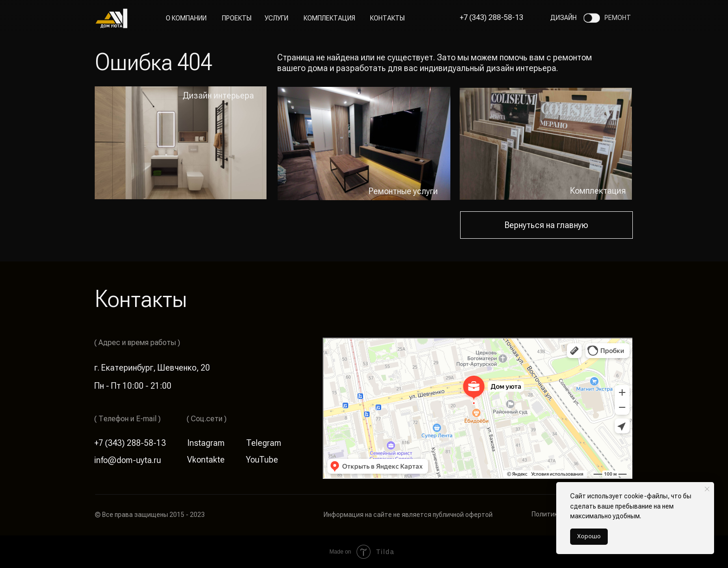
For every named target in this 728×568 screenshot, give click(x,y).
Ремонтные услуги (403, 191)
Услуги (276, 18)
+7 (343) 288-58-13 (491, 17)
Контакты (387, 18)
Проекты (237, 18)
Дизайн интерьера (218, 95)
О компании (186, 18)
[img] (364, 144)
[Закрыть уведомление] (707, 489)
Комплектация (329, 18)
